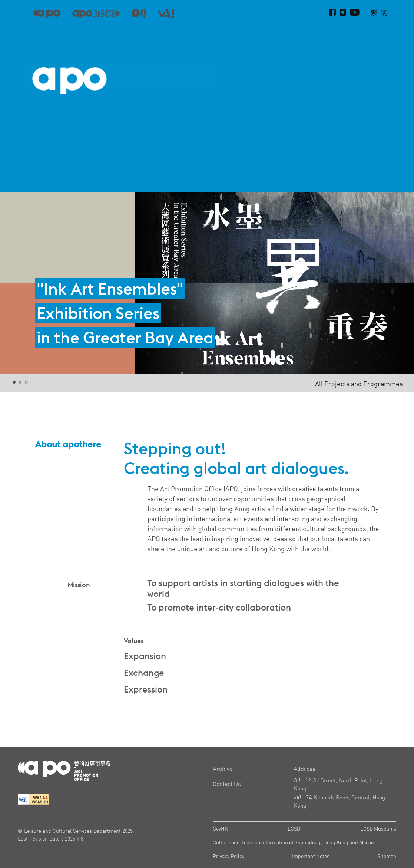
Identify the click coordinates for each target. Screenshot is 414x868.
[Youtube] (355, 13)
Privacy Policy (228, 856)
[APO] (47, 13)
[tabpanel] (207, 283)
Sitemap (387, 856)
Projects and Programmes (314, 32)
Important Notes (311, 856)
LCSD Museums (378, 828)
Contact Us (227, 784)
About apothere (376, 32)
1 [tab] (14, 382)
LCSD (294, 828)
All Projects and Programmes (359, 384)
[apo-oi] (139, 13)
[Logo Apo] (64, 770)
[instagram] (343, 13)
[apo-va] (166, 13)
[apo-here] (96, 13)
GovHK (220, 828)
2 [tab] (20, 382)
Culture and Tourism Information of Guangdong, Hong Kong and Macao (293, 842)
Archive (223, 769)
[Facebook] (332, 13)
